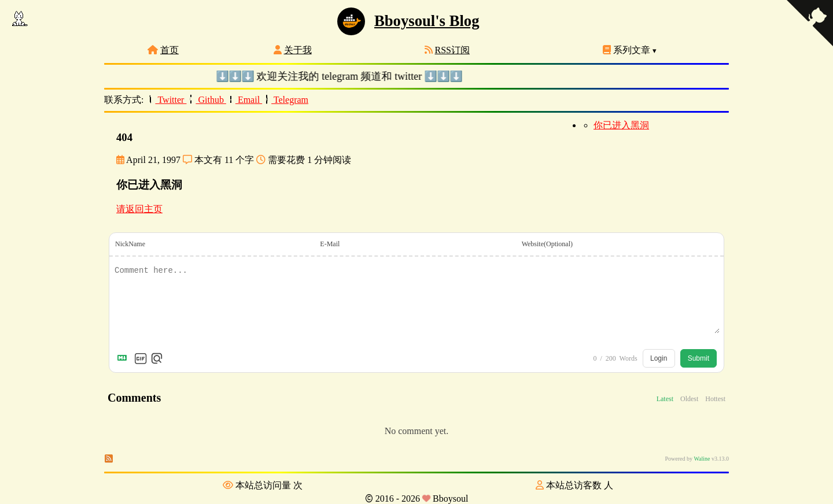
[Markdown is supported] (124, 358)
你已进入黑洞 (621, 125)
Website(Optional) (547, 244)
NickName (130, 244)
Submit (699, 358)
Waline (702, 459)
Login (659, 358)
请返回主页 (139, 209)
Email (244, 100)
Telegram (285, 100)
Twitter (167, 100)
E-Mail (330, 244)
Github (207, 100)
